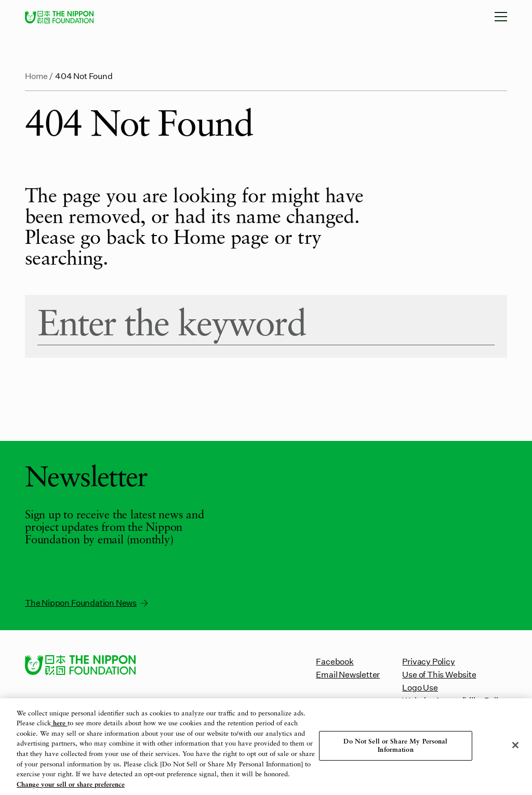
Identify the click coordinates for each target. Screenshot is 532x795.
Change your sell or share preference (71, 785)
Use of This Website (439, 674)
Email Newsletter (348, 674)
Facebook (335, 661)
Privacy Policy (428, 661)
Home (36, 76)
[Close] (515, 745)
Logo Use (420, 687)
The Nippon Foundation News (88, 603)
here (59, 724)
